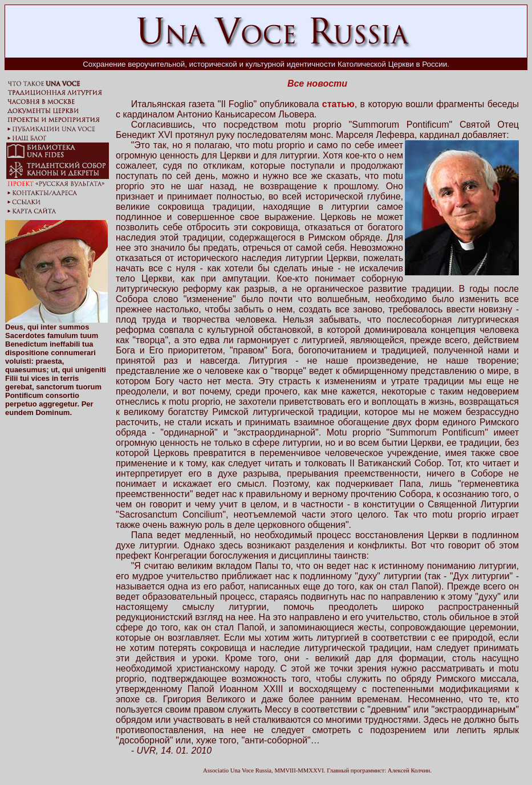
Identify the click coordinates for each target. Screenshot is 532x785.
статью (338, 104)
